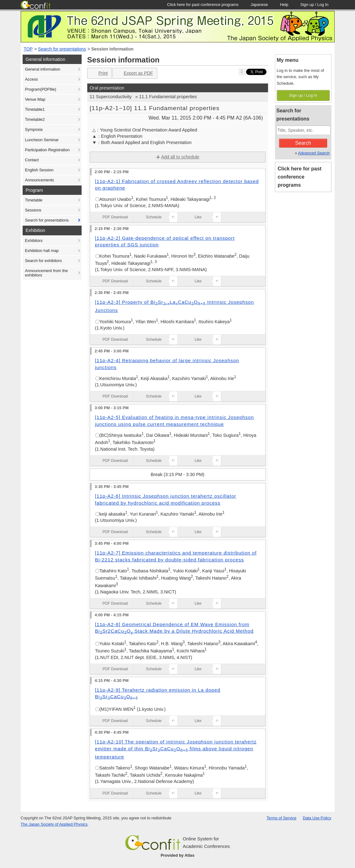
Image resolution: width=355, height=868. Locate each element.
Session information (113, 49)
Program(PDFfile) (41, 89)
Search (303, 143)
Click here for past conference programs (300, 177)
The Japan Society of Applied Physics (54, 824)
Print (99, 73)
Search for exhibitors (43, 261)
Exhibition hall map (42, 251)
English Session (39, 170)
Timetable (34, 200)
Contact (32, 160)
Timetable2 (35, 119)
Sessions (33, 210)
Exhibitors (34, 241)
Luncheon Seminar (42, 140)
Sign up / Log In (303, 95)
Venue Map (35, 99)
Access (32, 79)
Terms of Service (281, 818)
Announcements (40, 180)
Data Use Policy (317, 818)
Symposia (34, 129)
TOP (28, 49)
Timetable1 (35, 109)
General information (43, 69)
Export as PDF (134, 73)
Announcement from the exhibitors (47, 273)
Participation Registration (47, 150)
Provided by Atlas (178, 855)
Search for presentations (62, 49)
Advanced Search (314, 153)
